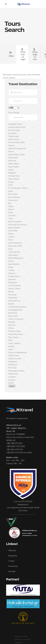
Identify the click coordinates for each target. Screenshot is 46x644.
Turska (11, 561)
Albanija (12, 550)
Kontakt (12, 571)
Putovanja (13, 566)
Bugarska (13, 556)
